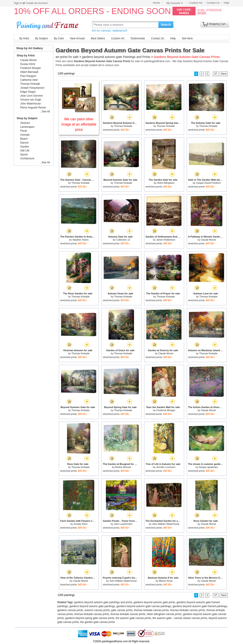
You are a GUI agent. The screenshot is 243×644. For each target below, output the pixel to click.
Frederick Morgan (166, 410)
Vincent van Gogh (31, 100)
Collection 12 (123, 240)
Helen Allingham (166, 183)
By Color (59, 38)
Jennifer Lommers (166, 467)
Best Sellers (98, 38)
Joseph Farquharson (32, 88)
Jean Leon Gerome (32, 96)
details (202, 13)
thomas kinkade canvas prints (151, 610)
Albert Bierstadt (29, 72)
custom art (95, 65)
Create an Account (37, 3)
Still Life (25, 151)
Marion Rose (166, 581)
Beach (24, 139)
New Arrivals (77, 38)
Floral (24, 131)
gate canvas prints (122, 610)
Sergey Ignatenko (208, 467)
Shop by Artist (26, 56)
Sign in (18, 3)
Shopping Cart (217, 24)
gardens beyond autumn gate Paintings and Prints (116, 57)
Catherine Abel (29, 80)
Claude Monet (208, 240)
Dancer (24, 143)
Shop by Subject (27, 118)
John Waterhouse (31, 104)
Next (224, 74)
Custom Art (196, 3)
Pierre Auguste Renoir (33, 108)
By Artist (24, 38)
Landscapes (27, 127)
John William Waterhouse (166, 524)
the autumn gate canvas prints (133, 618)
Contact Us (213, 3)
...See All (45, 112)
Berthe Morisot (123, 467)
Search (166, 25)
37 (216, 74)
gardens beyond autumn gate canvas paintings (144, 606)
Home (156, 3)
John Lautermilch (123, 524)
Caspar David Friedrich (208, 183)
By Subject (41, 38)
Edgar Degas (28, 92)
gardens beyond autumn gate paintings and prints (103, 602)
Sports (24, 155)
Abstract (25, 123)
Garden (25, 147)
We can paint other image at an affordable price (79, 124)
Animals (25, 135)
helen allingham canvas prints (164, 614)
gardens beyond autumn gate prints (154, 602)
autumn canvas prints (97, 610)
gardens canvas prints (70, 610)
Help (226, 3)
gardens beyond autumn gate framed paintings (200, 606)
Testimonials (138, 38)
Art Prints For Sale (48, 24)
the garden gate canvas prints (98, 622)
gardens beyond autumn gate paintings (92, 606)
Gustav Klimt (80, 524)
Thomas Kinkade (123, 126)
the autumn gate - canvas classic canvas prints (180, 618)
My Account (175, 3)
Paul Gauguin (28, 76)
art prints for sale (67, 57)
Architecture (27, 158)
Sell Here (187, 38)
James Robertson (166, 240)
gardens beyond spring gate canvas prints (90, 618)
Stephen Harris (81, 240)
